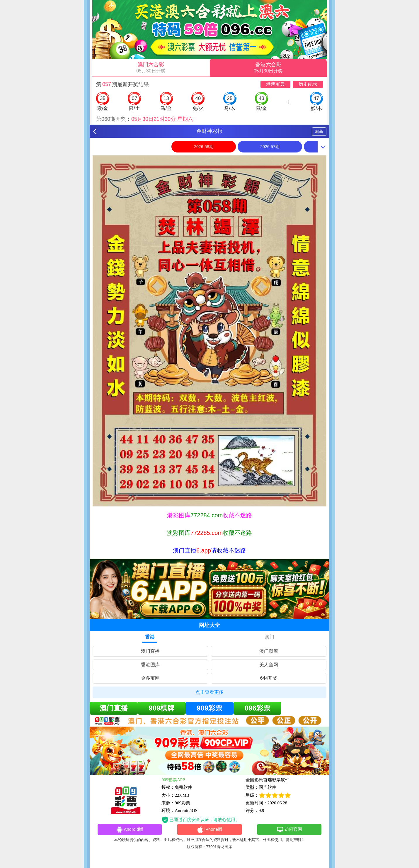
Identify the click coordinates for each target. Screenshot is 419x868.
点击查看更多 (209, 692)
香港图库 (150, 665)
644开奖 (269, 678)
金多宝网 (150, 678)
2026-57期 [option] (270, 147)
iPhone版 (210, 830)
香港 (150, 637)
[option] (209, 331)
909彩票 (209, 708)
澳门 (270, 637)
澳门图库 (269, 651)
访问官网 (289, 830)
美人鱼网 (269, 665)
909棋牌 (161, 708)
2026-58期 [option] (203, 147)
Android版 (130, 830)
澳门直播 (150, 651)
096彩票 (258, 708)
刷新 (319, 131)
